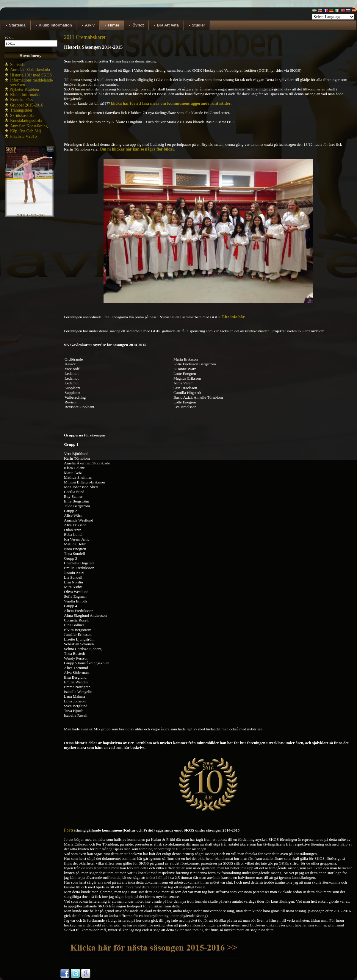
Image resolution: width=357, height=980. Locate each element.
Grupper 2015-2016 (27, 105)
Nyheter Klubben (25, 89)
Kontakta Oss (21, 100)
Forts (69, 830)
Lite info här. (234, 317)
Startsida (17, 65)
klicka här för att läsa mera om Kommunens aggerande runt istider (171, 103)
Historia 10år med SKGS (31, 75)
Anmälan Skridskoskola (30, 70)
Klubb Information (26, 95)
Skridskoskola (22, 116)
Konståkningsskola (26, 121)
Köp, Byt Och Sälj (25, 131)
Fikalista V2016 (24, 136)
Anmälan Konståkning (29, 126)
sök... (9, 37)
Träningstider (21, 110)
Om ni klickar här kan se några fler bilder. (137, 149)
